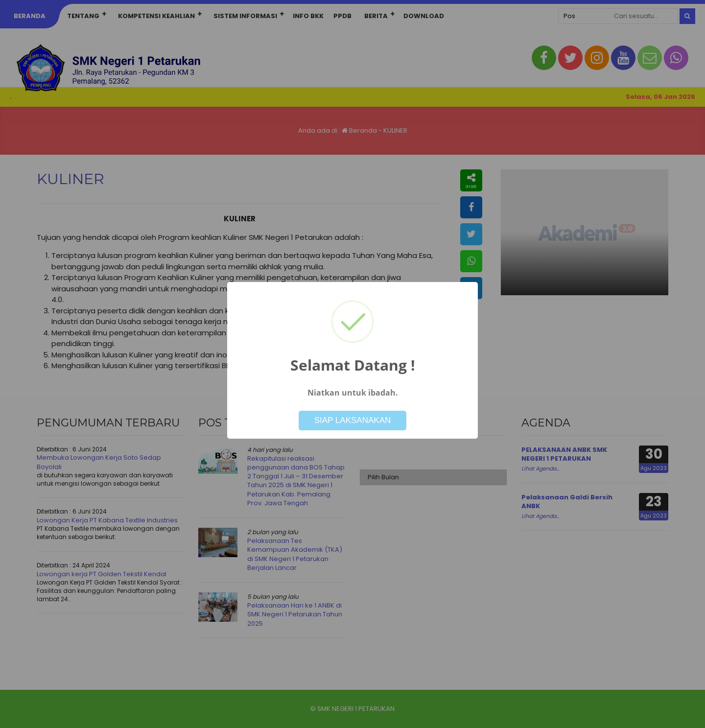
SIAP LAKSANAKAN (353, 420)
